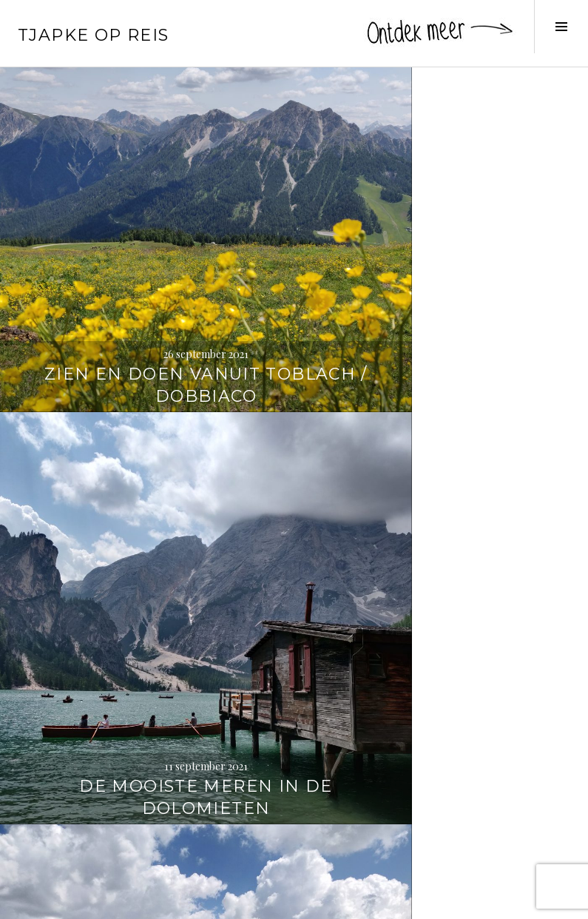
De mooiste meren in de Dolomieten (441, 267)
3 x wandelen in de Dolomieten (147, 856)
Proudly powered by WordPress (82, 901)
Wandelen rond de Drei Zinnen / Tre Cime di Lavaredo (441, 550)
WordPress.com (256, 901)
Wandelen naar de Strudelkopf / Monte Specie (147, 550)
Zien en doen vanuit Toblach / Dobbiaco (147, 267)
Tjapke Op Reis (93, 35)
